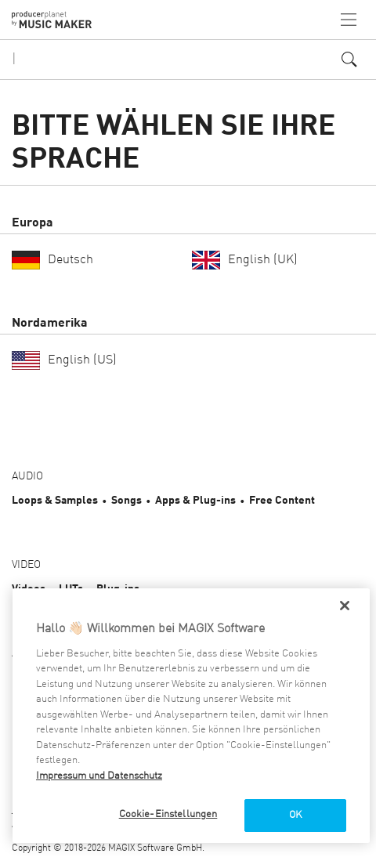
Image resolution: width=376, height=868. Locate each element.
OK (295, 815)
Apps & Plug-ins (195, 501)
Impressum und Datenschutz (99, 776)
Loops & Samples (55, 501)
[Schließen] (345, 606)
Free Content (282, 501)
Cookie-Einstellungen (168, 814)
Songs (127, 501)
